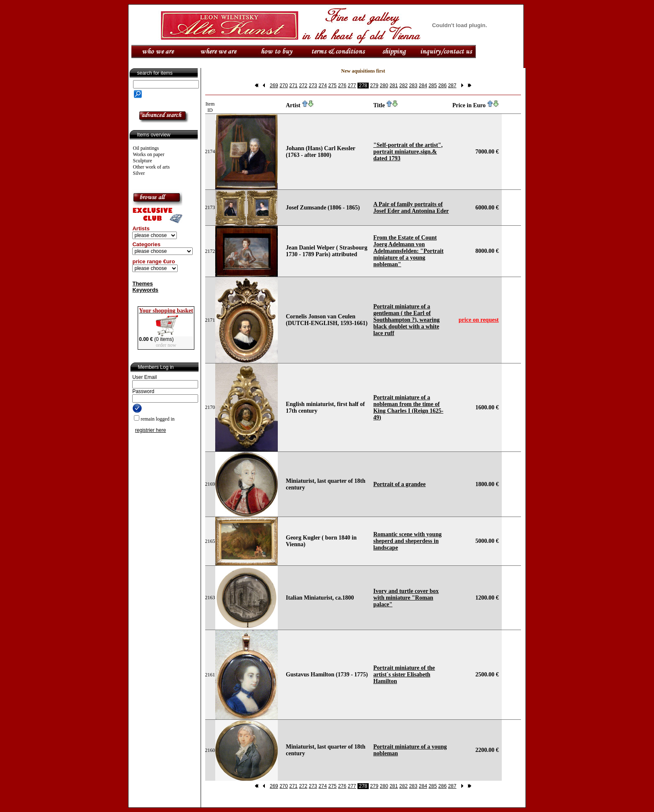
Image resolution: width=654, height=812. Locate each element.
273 (313, 86)
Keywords (145, 290)
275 (332, 86)
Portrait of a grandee (400, 484)
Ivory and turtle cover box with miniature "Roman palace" (406, 598)
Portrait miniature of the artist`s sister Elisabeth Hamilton (404, 675)
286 (443, 86)
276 (342, 86)
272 (303, 86)
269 (274, 86)
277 (352, 86)
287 (452, 86)
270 (284, 86)
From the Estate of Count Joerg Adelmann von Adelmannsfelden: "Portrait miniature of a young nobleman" (408, 251)
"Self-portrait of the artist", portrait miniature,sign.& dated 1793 (408, 152)
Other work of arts (151, 167)
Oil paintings (146, 148)
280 (384, 86)
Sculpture (143, 161)
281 (394, 86)
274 (323, 86)
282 (403, 86)
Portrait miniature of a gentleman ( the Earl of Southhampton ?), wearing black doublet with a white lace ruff (406, 320)
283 (413, 86)
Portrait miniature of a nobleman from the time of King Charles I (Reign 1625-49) (408, 407)
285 (433, 86)
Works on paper (149, 154)
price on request (479, 320)
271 (294, 86)
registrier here (151, 430)
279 (374, 86)
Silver (139, 173)
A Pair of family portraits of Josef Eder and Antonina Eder (411, 208)
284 (423, 86)
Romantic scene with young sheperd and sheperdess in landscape (407, 541)
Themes (142, 284)
